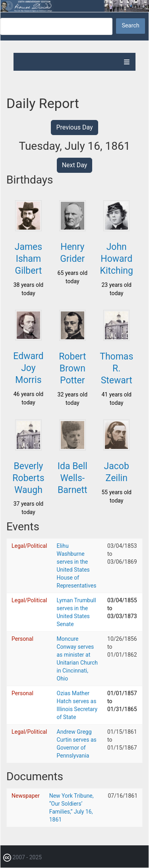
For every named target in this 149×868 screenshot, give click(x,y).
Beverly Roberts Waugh (28, 478)
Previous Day (74, 127)
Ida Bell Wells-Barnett (73, 478)
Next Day (75, 165)
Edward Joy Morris (28, 368)
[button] (28, 229)
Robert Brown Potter (72, 368)
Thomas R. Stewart (116, 368)
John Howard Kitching (116, 259)
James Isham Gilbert (28, 259)
